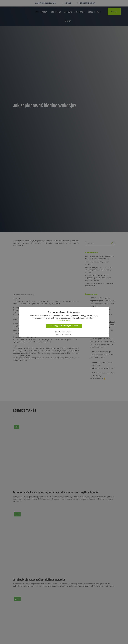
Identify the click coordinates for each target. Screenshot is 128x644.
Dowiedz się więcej (64, 320)
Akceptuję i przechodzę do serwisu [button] (64, 326)
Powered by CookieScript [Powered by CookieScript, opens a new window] (64, 335)
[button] (64, 332)
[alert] (64, 322)
